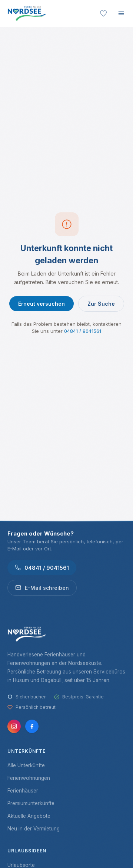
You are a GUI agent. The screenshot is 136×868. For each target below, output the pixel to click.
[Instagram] (14, 726)
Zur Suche (101, 304)
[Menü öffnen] (121, 13)
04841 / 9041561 (83, 331)
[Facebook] (32, 726)
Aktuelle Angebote (29, 816)
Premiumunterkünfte (31, 803)
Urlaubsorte (21, 865)
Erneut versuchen (42, 304)
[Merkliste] (103, 13)
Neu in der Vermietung (34, 829)
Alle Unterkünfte (26, 765)
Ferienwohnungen (29, 778)
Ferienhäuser (23, 791)
